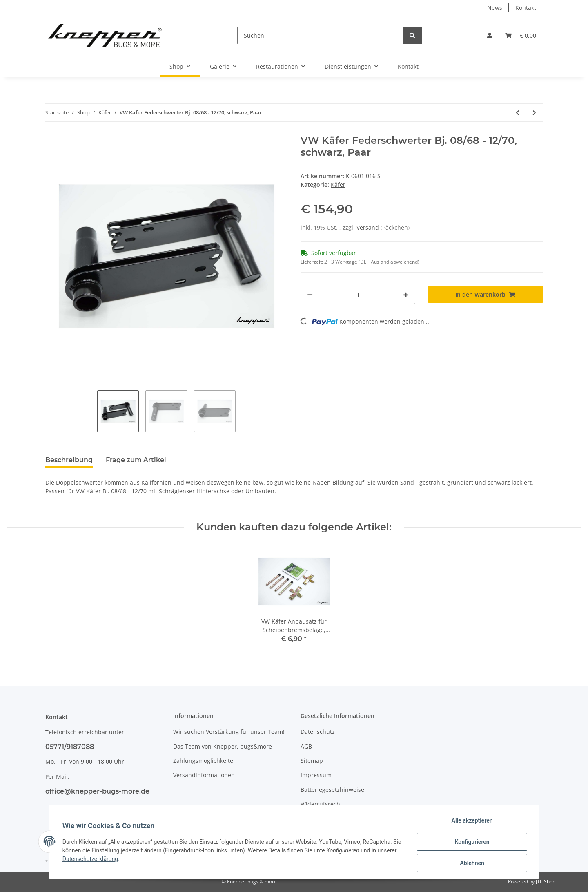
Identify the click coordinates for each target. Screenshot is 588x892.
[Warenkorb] (521, 35)
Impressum (316, 775)
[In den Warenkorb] (486, 294)
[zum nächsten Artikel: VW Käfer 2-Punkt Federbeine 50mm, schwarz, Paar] (534, 113)
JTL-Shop (546, 882)
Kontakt (526, 8)
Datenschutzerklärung (90, 859)
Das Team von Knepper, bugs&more (223, 746)
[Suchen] (320, 35)
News (495, 8)
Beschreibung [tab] (69, 460)
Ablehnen (472, 863)
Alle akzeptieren (472, 820)
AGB (306, 746)
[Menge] (358, 295)
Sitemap (312, 761)
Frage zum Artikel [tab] (136, 460)
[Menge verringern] (310, 295)
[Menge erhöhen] (406, 295)
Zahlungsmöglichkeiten (205, 761)
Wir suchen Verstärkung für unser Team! (229, 732)
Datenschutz (318, 732)
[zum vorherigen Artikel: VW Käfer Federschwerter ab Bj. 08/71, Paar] (518, 113)
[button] (490, 35)
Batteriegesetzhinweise (332, 790)
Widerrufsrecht (321, 804)
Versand (369, 227)
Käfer (338, 184)
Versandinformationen (204, 775)
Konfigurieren (472, 842)
